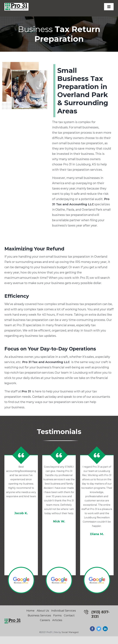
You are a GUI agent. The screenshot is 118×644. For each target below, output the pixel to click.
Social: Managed (70, 632)
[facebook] (92, 629)
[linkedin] (105, 629)
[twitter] (99, 629)
